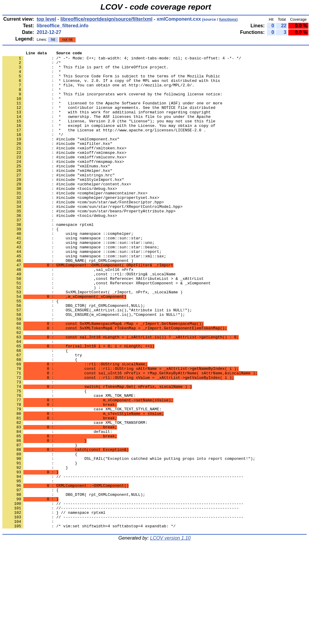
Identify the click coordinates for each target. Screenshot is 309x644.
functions (228, 19)
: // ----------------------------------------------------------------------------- (123, 562)
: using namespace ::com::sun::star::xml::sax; (84, 297)
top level (46, 19)
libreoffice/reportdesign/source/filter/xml (106, 19)
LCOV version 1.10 (170, 633)
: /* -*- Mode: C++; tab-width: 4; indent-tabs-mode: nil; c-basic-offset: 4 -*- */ (122, 60)
